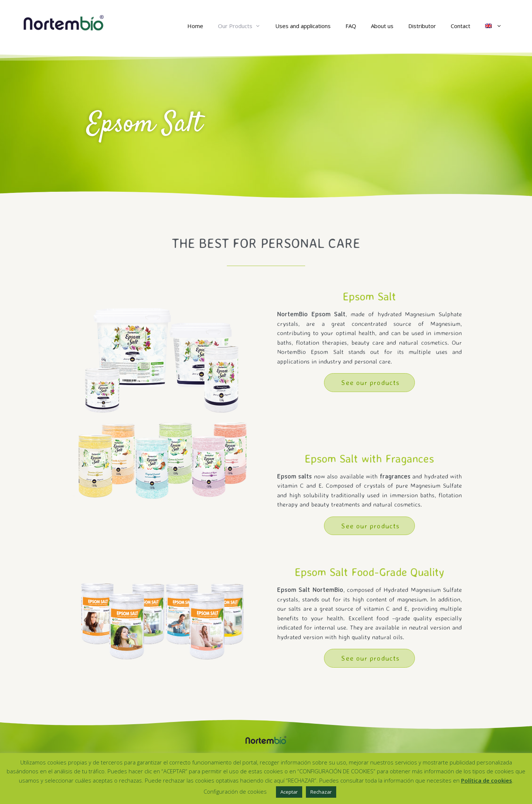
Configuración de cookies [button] (235, 791)
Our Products (243, 26)
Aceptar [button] (289, 792)
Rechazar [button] (321, 792)
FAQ (351, 26)
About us (382, 26)
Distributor (422, 26)
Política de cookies (487, 780)
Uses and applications (303, 26)
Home (195, 26)
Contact (461, 26)
